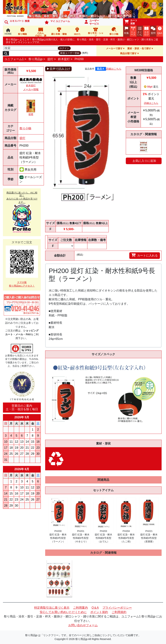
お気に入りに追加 (144, 161)
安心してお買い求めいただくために (63, 612)
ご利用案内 (80, 608)
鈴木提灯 (64, 59)
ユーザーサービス (92, 22)
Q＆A (95, 608)
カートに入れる (145, 255)
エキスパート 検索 (17, 22)
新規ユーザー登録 (70, 53)
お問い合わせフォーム (83, 625)
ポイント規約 (99, 612)
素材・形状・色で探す (139, 48)
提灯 (50, 59)
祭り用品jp (35, 59)
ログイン (64, 48)
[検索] (31, 48)
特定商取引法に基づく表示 (52, 608)
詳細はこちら (114, 69)
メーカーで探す (114, 48)
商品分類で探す (128, 53)
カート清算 (131, 22)
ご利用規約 (119, 612)
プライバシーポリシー (117, 608)
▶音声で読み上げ (58, 69)
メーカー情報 (31, 89)
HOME (8, 32)
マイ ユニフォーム (57, 22)
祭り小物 (25, 128)
